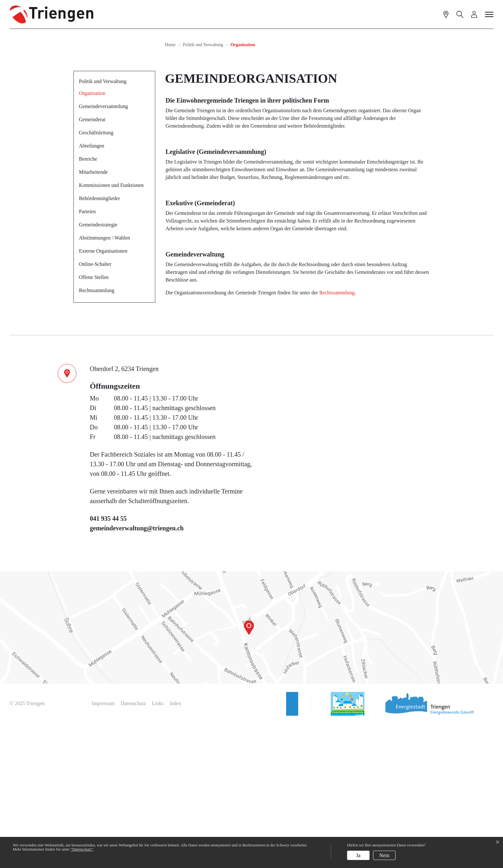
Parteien (87, 356)
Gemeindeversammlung (103, 251)
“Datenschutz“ (82, 849)
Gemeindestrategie (98, 369)
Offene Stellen (94, 421)
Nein (384, 855)
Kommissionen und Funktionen (111, 329)
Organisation (94, 239)
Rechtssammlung (97, 435)
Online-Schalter (95, 408)
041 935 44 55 (108, 663)
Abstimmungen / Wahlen (104, 382)
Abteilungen (92, 290)
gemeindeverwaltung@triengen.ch (137, 672)
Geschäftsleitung (96, 277)
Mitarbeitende (93, 316)
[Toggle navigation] (490, 14)
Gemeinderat (92, 264)
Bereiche (88, 303)
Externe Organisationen (103, 395)
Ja (358, 855)
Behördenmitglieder (99, 343)
